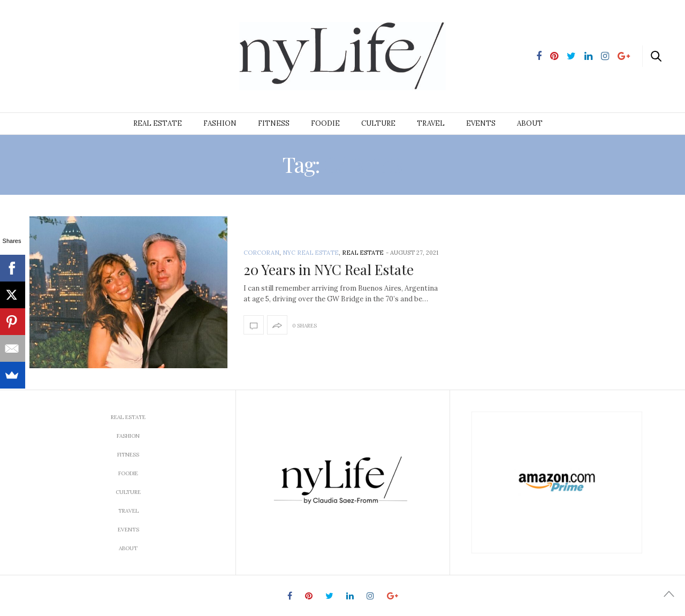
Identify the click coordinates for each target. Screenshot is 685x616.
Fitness (274, 123)
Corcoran (261, 253)
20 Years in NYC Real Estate (329, 269)
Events (481, 123)
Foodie (325, 123)
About (530, 123)
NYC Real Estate (311, 253)
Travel (431, 123)
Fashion (220, 123)
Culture (378, 123)
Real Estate (158, 123)
